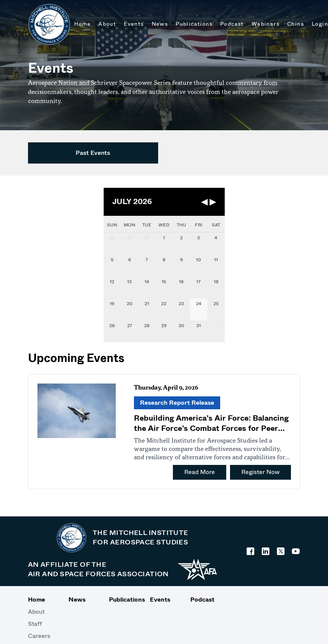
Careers (39, 636)
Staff (35, 624)
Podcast (202, 600)
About (36, 612)
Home (37, 600)
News (77, 600)
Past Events (93, 153)
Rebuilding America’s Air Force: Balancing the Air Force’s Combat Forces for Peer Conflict (211, 429)
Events (160, 600)
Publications (123, 600)
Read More (200, 472)
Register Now (260, 472)
